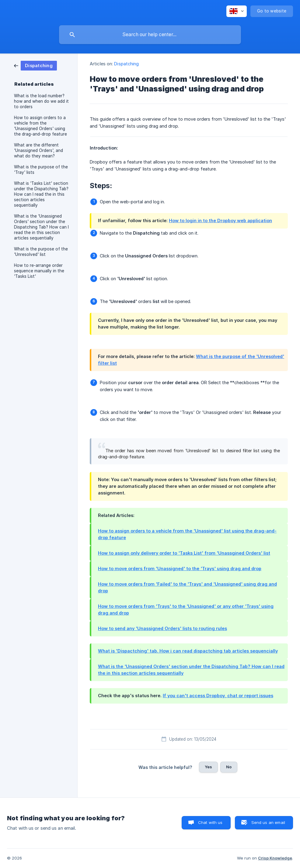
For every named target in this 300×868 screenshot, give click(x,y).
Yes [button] (208, 767)
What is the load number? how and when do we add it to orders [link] (41, 101)
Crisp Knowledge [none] (275, 858)
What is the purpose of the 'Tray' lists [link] (41, 170)
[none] (237, 11)
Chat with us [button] (210, 822)
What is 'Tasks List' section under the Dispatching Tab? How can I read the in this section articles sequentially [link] (41, 194)
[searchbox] (150, 35)
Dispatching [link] (126, 64)
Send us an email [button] (268, 822)
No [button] (229, 767)
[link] (35, 65)
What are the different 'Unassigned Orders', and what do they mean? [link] (38, 150)
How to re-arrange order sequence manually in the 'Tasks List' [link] (39, 271)
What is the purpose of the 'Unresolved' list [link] (41, 252)
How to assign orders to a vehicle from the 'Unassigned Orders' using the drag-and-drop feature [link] (40, 126)
